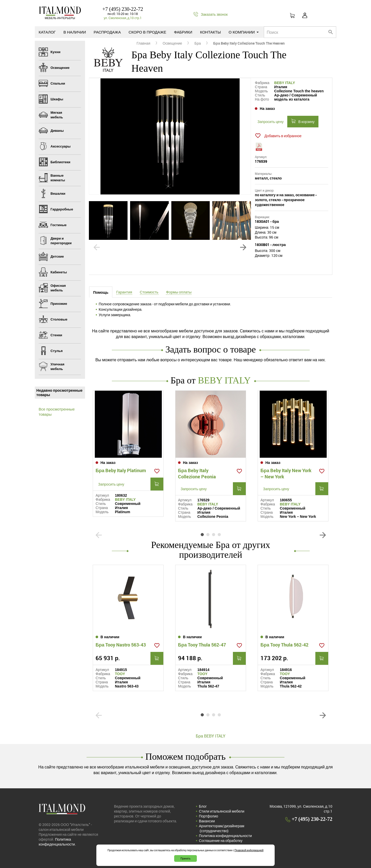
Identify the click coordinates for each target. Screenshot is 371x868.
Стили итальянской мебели (222, 811)
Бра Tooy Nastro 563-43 (121, 645)
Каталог (47, 32)
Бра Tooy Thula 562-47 (202, 645)
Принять (185, 858)
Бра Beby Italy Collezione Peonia (197, 473)
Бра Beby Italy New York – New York (286, 473)
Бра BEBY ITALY (211, 736)
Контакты (210, 32)
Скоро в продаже (147, 32)
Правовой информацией (249, 850)
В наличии (75, 32)
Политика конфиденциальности (225, 836)
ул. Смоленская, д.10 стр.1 (123, 18)
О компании (244, 32)
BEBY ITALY (285, 83)
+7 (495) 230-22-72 (123, 9)
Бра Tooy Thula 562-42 (284, 645)
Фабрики (183, 32)
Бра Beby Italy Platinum (121, 470)
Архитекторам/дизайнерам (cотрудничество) (222, 828)
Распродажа (107, 32)
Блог (203, 806)
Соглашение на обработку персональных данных (221, 843)
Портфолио (209, 816)
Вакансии (207, 821)
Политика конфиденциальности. (57, 842)
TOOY (120, 674)
